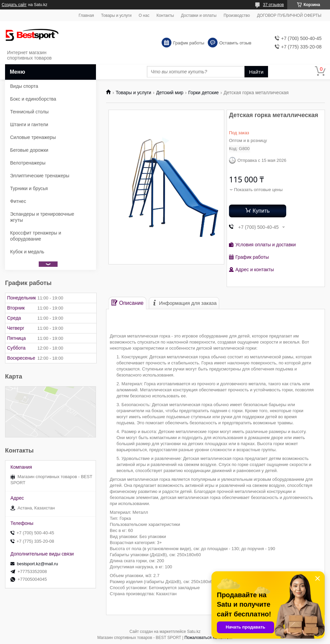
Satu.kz (194, 632)
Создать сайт (14, 5)
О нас (144, 15)
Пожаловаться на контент (209, 638)
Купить (261, 211)
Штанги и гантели (29, 124)
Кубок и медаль (27, 252)
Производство (237, 15)
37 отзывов (273, 5)
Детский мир (170, 93)
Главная (86, 15)
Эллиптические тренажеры (40, 176)
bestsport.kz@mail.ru (37, 564)
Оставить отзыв (235, 43)
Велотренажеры (28, 163)
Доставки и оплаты (199, 15)
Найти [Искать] (256, 72)
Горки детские (204, 93)
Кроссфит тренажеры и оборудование (36, 236)
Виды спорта (24, 86)
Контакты (165, 15)
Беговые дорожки (29, 150)
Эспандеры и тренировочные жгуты (42, 217)
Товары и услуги (116, 15)
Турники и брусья (29, 188)
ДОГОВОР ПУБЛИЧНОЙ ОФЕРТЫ (289, 15)
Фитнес (18, 201)
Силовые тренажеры (33, 137)
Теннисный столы (29, 112)
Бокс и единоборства (33, 99)
